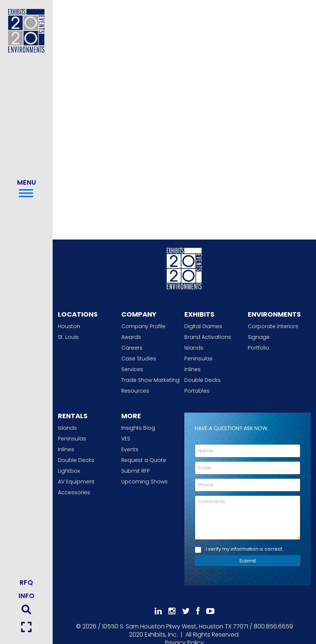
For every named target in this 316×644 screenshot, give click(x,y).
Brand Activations (208, 337)
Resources (135, 391)
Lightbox (69, 471)
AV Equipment (76, 482)
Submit (248, 561)
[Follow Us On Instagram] (172, 611)
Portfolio (259, 348)
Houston (69, 326)
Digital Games (203, 326)
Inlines (192, 369)
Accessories (74, 492)
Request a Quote (144, 460)
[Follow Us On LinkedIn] (158, 611)
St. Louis (68, 337)
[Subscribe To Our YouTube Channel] (210, 611)
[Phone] (248, 485)
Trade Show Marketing (150, 380)
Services (132, 369)
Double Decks (203, 380)
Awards (131, 337)
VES (126, 439)
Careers (132, 348)
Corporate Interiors (273, 326)
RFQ (26, 582)
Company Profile (143, 326)
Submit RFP (136, 471)
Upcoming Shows (144, 482)
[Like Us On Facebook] (198, 611)
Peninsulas (198, 359)
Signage (259, 337)
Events (130, 449)
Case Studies (139, 359)
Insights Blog (138, 428)
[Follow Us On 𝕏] (186, 611)
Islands (194, 348)
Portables (197, 391)
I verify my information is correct (244, 549)
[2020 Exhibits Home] (184, 268)
